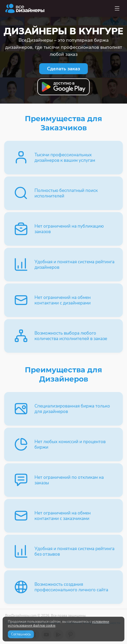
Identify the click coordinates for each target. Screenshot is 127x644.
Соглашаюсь (21, 634)
